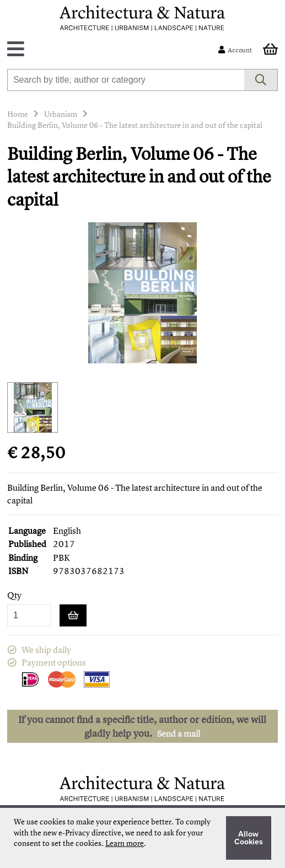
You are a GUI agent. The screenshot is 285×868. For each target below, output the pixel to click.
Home (18, 114)
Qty (14, 595)
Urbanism (61, 114)
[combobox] (126, 80)
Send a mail (179, 733)
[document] (142, 838)
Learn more (125, 843)
